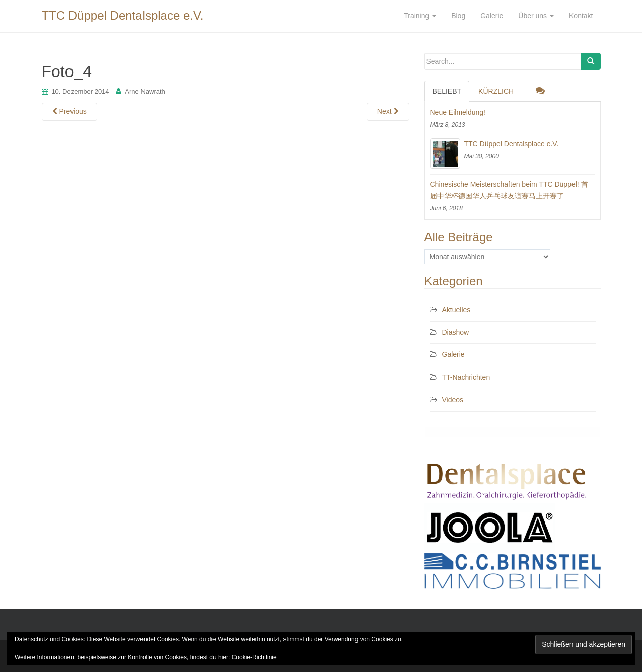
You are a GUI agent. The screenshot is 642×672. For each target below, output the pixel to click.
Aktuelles (456, 310)
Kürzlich (496, 91)
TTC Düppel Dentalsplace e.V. (123, 15)
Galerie (453, 354)
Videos (453, 400)
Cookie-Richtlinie (254, 657)
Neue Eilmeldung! (458, 112)
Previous (69, 111)
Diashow (456, 332)
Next (388, 111)
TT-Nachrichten (466, 377)
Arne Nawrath (145, 91)
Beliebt (447, 91)
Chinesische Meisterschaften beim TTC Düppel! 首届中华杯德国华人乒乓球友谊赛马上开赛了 (509, 190)
